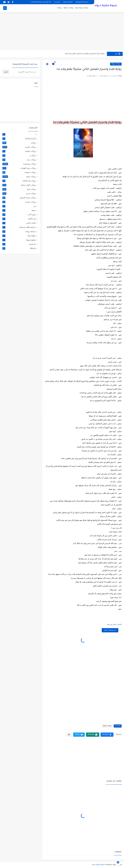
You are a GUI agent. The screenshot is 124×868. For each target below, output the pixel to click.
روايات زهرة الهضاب (19, 168)
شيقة (19, 210)
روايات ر (19, 155)
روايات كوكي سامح (19, 185)
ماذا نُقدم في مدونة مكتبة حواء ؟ (41, 2)
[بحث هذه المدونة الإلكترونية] (24, 72)
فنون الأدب (19, 215)
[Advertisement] (62, 31)
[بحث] (5, 8)
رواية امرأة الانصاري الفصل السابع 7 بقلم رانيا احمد (85, 54)
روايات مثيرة (19, 193)
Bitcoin (19, 248)
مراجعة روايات (19, 231)
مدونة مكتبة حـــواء (106, 6)
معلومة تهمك (19, 240)
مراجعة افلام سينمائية (19, 227)
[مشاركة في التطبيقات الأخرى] (69, 735)
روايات (59, 8)
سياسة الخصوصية (82, 2)
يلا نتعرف (19, 244)
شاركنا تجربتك (68, 2)
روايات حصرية (19, 147)
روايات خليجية (19, 151)
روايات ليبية (19, 189)
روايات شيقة (68, 8)
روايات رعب (19, 160)
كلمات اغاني (19, 223)
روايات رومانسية (82, 8)
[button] (107, 735)
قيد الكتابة (19, 219)
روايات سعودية (19, 172)
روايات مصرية (19, 202)
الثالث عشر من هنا (114, 625)
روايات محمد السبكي (19, 198)
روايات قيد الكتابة (19, 181)
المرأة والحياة (19, 139)
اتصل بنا (57, 2)
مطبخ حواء (19, 236)
